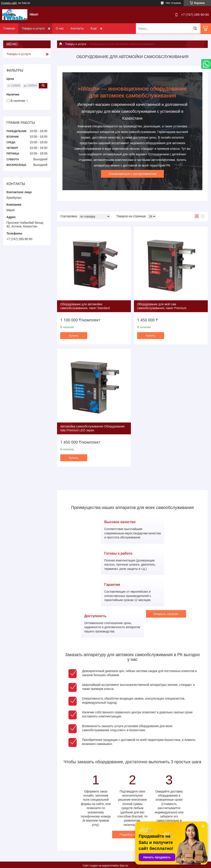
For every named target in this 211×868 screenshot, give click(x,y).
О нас (60, 28)
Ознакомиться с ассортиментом (133, 174)
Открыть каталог (166, 614)
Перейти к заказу (133, 835)
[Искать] (195, 29)
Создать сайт (9, 3)
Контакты (77, 28)
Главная (9, 28)
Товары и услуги (33, 28)
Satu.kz (124, 866)
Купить (74, 336)
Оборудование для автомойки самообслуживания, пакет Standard (85, 306)
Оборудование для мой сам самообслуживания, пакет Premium (162, 306)
